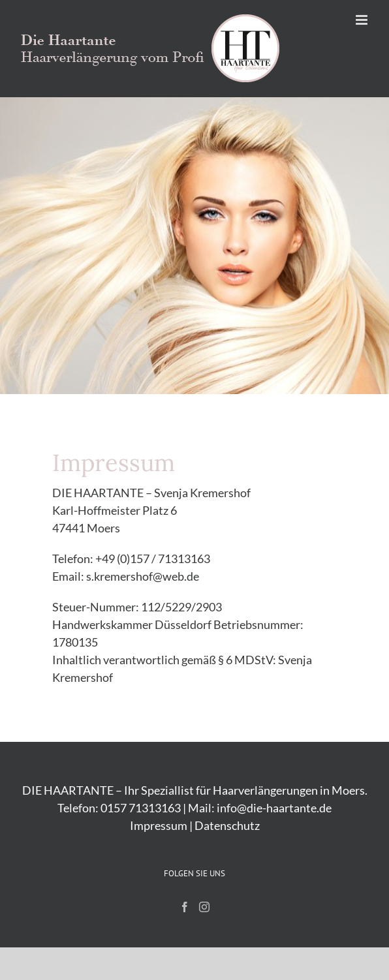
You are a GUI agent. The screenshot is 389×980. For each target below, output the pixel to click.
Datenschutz (227, 825)
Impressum (159, 825)
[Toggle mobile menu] (363, 20)
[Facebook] (185, 907)
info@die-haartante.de (274, 808)
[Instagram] (204, 907)
